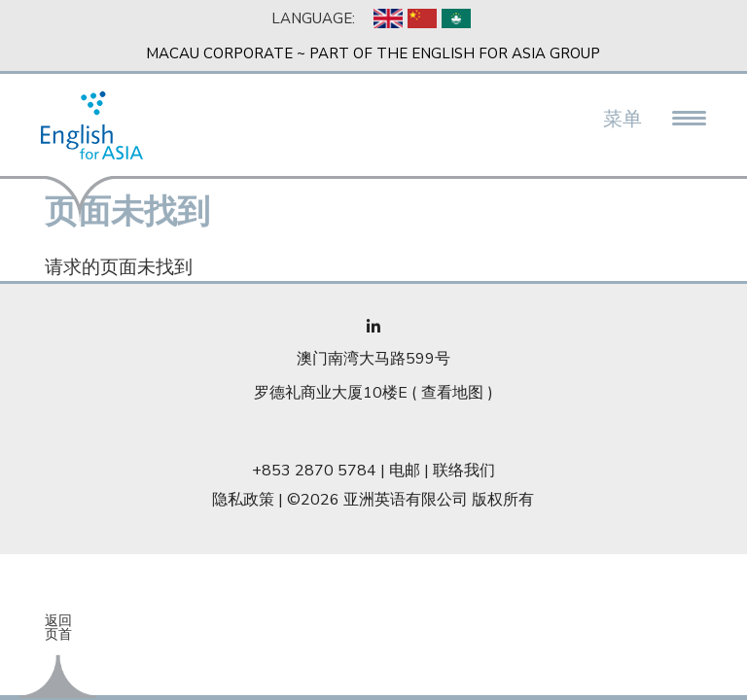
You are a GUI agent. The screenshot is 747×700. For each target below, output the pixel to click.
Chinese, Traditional (456, 18)
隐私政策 (243, 500)
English (388, 18)
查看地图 (452, 393)
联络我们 (464, 471)
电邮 (405, 471)
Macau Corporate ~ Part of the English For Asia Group (373, 53)
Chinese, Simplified (422, 18)
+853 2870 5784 (314, 471)
